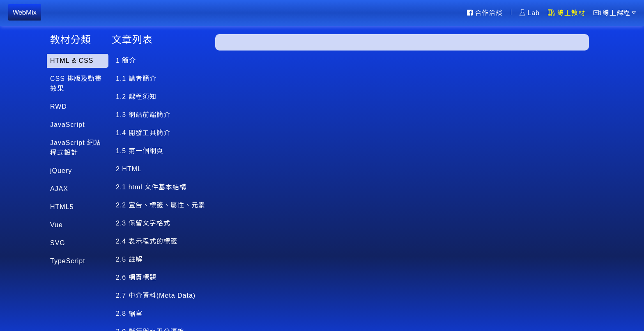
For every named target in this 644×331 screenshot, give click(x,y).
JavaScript (68, 125)
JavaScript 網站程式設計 (76, 148)
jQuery (61, 171)
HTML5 (62, 207)
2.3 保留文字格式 (143, 223)
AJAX (59, 189)
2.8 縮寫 (129, 314)
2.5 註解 (129, 259)
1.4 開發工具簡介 (143, 133)
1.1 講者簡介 (136, 79)
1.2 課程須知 (136, 97)
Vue (56, 225)
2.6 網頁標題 (136, 277)
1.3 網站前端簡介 (143, 115)
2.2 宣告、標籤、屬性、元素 (161, 205)
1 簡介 (126, 61)
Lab (530, 13)
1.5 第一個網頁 (140, 151)
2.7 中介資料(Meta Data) (156, 295)
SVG (58, 243)
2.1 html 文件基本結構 (151, 187)
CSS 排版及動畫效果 (76, 84)
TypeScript (68, 261)
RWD (59, 107)
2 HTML (129, 169)
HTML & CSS (72, 61)
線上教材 (567, 13)
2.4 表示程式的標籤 (147, 241)
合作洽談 (485, 13)
